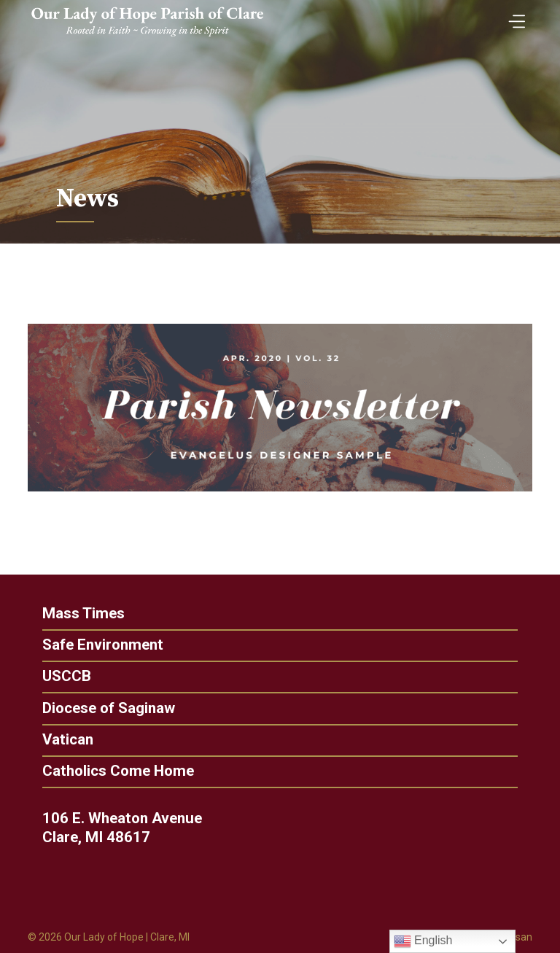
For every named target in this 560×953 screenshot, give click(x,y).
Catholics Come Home (100, 771)
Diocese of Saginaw (90, 708)
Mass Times (65, 614)
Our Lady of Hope (104, 937)
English (423, 941)
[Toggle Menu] (513, 16)
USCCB (48, 676)
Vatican (50, 740)
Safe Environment (85, 645)
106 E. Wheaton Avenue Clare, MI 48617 (140, 828)
